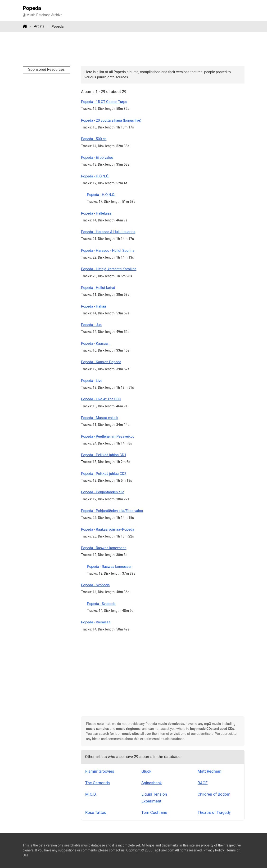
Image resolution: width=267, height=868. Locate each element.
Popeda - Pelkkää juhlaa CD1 (104, 455)
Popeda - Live (92, 381)
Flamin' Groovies (100, 771)
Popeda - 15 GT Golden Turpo (104, 102)
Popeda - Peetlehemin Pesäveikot (107, 436)
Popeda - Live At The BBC (101, 399)
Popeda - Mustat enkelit (100, 418)
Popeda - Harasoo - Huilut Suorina (108, 251)
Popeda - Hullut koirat (98, 288)
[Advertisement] (134, 49)
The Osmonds (98, 783)
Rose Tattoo (96, 812)
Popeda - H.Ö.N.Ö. (95, 176)
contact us (117, 850)
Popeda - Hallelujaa (96, 213)
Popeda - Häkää (94, 306)
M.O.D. (91, 794)
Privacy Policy (214, 850)
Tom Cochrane (154, 812)
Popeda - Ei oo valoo (97, 158)
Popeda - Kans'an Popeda (101, 362)
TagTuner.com (164, 850)
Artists (39, 26)
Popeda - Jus (91, 325)
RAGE (203, 783)
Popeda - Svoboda (95, 585)
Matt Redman (209, 771)
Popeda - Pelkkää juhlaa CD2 (104, 474)
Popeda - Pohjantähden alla (103, 492)
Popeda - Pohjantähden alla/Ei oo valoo (112, 511)
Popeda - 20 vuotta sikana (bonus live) (111, 120)
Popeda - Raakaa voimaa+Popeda (108, 529)
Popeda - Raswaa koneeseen (104, 548)
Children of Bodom (214, 794)
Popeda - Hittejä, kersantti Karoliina (109, 269)
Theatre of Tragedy (214, 812)
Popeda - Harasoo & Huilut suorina (108, 232)
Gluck (146, 771)
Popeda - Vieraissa (96, 622)
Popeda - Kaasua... (96, 344)
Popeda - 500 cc (94, 139)
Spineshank (152, 783)
